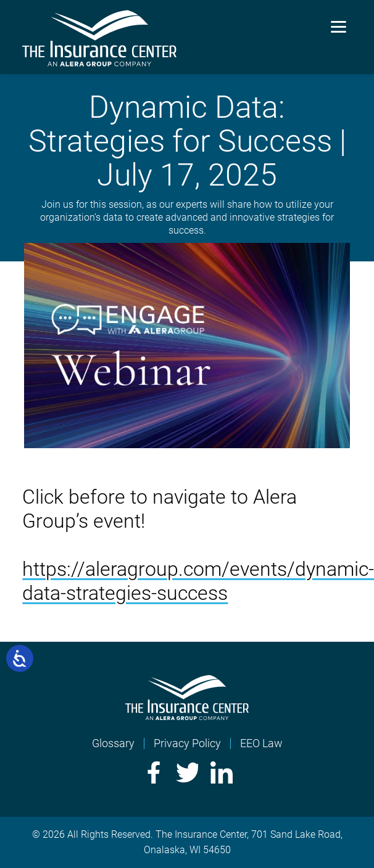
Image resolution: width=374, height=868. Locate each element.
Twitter (187, 772)
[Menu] (339, 26)
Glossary (113, 743)
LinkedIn (222, 772)
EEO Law (261, 743)
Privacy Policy (187, 743)
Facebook (152, 772)
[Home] (187, 716)
